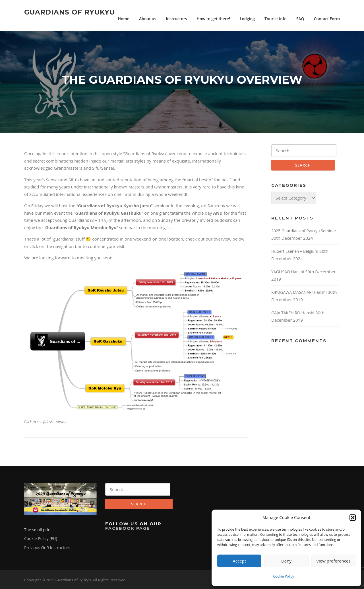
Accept (239, 561)
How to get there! (213, 19)
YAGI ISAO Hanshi (288, 272)
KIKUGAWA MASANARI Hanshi (299, 292)
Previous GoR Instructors (47, 548)
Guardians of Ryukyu (70, 12)
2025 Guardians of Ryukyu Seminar (304, 231)
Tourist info (276, 19)
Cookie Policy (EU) (41, 538)
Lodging (247, 19)
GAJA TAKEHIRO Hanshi (293, 313)
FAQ (300, 19)
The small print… (40, 530)
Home (124, 19)
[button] (353, 518)
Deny (286, 561)
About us (148, 19)
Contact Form (327, 19)
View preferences (333, 561)
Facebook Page (128, 528)
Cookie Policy (283, 576)
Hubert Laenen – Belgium (295, 251)
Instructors (176, 19)
